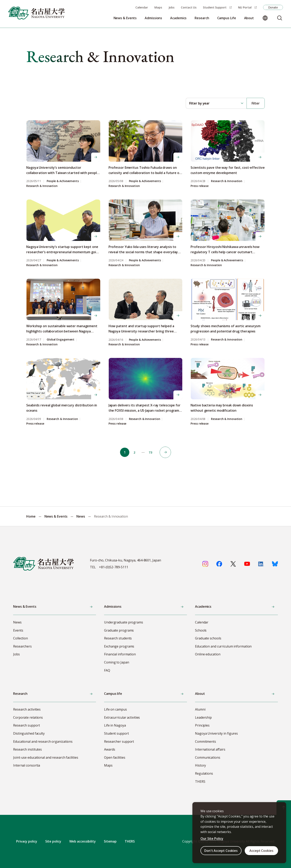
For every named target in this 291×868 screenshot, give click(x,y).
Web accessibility (83, 841)
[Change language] (265, 18)
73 (152, 452)
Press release (200, 186)
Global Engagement (61, 340)
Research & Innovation (42, 186)
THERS (130, 841)
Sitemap (110, 841)
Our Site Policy (212, 838)
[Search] (280, 18)
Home (31, 516)
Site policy (53, 841)
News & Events (56, 516)
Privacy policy (27, 841)
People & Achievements (63, 181)
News (81, 516)
